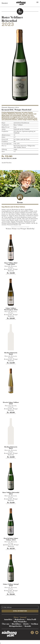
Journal (23, 617)
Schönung (4, 149)
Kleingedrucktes (16, 626)
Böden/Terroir (6, 127)
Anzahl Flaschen (7, 163)
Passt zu (4, 146)
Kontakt (28, 626)
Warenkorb (5, 3)
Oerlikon (35, 624)
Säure (3, 152)
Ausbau (4, 129)
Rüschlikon (16, 624)
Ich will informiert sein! (20, 611)
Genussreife (5, 139)
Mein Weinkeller (20, 622)
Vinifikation (5, 131)
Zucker (4, 137)
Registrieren (19, 619)
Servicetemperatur (7, 144)
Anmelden (8, 619)
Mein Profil (31, 619)
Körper (4, 123)
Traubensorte (5, 125)
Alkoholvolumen (6, 135)
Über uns (6, 624)
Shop (16, 617)
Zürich (26, 624)
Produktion (5, 142)
